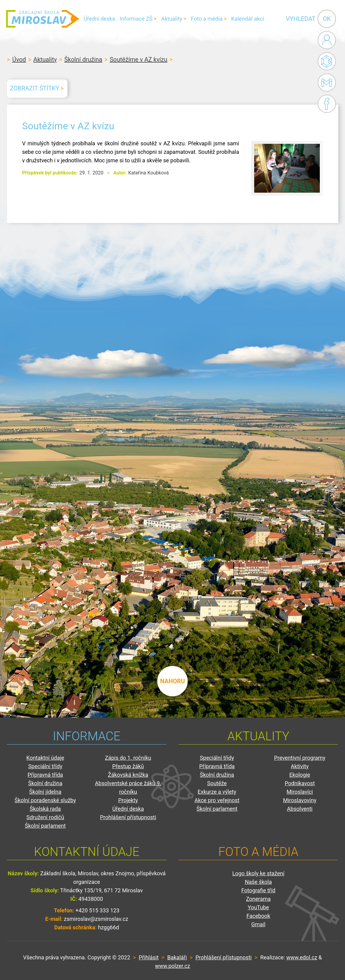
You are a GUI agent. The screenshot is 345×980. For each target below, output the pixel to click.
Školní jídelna (45, 792)
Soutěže (217, 783)
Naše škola (258, 882)
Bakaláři (327, 61)
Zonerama (258, 899)
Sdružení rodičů (45, 817)
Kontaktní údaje (45, 758)
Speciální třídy (45, 766)
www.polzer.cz (172, 966)
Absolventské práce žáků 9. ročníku (128, 787)
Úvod (19, 59)
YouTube (258, 907)
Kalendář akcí (248, 19)
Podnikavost (300, 783)
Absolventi (300, 809)
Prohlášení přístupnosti (128, 817)
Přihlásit (149, 957)
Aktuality (172, 19)
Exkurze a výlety (217, 792)
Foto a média (207, 19)
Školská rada (45, 809)
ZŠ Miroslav (43, 19)
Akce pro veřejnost (217, 800)
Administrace (327, 40)
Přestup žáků (128, 766)
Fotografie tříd (258, 890)
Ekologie (300, 775)
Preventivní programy (300, 758)
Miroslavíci (300, 792)
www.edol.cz (302, 957)
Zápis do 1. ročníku (128, 758)
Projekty (128, 800)
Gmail (326, 83)
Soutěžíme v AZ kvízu (138, 59)
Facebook (327, 104)
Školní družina (83, 59)
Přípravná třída (45, 775)
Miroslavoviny (300, 800)
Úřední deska (99, 19)
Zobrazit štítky (35, 88)
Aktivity (300, 766)
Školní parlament (45, 826)
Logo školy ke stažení (258, 873)
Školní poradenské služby (45, 800)
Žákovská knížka (128, 775)
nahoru (172, 681)
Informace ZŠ (136, 19)
